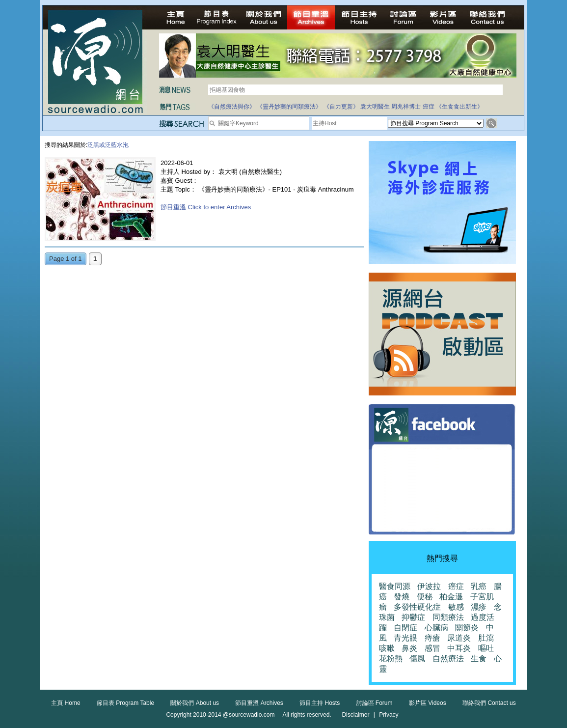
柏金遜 (451, 597)
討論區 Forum (375, 703)
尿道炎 (459, 638)
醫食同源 (395, 586)
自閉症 (405, 628)
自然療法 (448, 658)
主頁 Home (66, 703)
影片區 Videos (428, 703)
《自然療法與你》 (232, 107)
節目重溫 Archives (259, 703)
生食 (479, 658)
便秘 (425, 597)
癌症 (429, 107)
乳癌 (479, 586)
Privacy (389, 715)
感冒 (432, 648)
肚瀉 (486, 638)
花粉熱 (391, 658)
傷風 (417, 658)
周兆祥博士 (406, 107)
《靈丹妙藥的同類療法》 (289, 107)
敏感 (456, 607)
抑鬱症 (413, 617)
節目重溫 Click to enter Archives (206, 207)
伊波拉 (429, 586)
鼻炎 (409, 648)
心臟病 (436, 628)
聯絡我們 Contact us (489, 703)
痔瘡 (432, 638)
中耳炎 (459, 648)
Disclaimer (355, 715)
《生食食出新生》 (459, 107)
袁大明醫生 (375, 107)
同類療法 (448, 617)
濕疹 (479, 607)
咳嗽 (387, 648)
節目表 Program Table (125, 703)
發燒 (402, 597)
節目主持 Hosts (320, 703)
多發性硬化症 (417, 607)
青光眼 (405, 638)
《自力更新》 (341, 107)
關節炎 (467, 628)
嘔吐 (486, 648)
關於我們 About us (195, 703)
